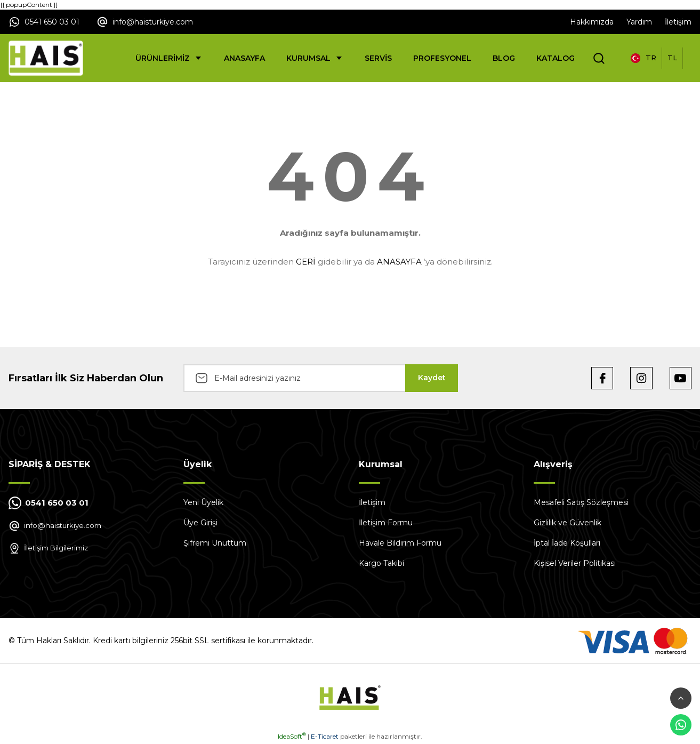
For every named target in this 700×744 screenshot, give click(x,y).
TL (672, 58)
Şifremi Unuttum (215, 543)
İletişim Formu (386, 523)
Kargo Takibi (381, 563)
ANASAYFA (399, 262)
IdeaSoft (292, 736)
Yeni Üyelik (203, 502)
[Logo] (46, 58)
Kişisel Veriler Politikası (575, 563)
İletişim (372, 502)
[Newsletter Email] (321, 378)
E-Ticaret (325, 736)
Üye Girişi (200, 523)
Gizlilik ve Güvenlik (568, 523)
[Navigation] (169, 58)
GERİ (306, 262)
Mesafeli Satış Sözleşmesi (581, 502)
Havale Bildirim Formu (400, 543)
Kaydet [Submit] (432, 378)
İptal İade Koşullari (567, 543)
